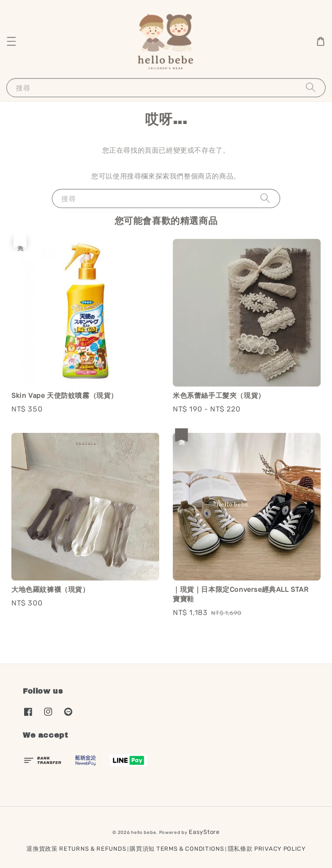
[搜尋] (311, 87)
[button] (11, 41)
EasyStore (204, 832)
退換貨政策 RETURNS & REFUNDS (76, 849)
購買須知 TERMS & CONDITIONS (177, 849)
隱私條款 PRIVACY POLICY (267, 849)
